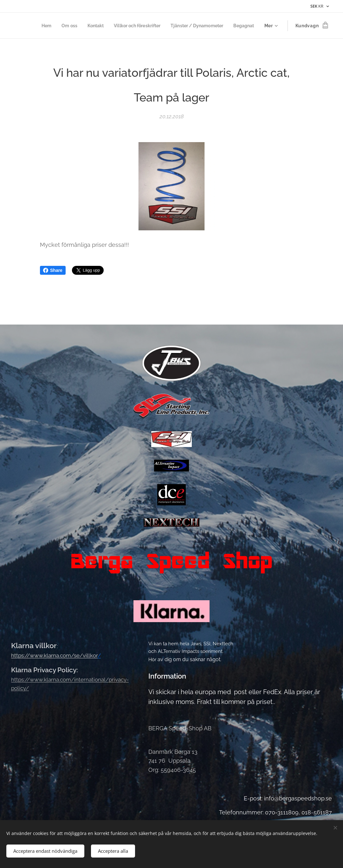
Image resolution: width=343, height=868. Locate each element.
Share (53, 270)
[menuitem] (35, 26)
